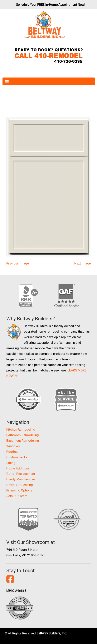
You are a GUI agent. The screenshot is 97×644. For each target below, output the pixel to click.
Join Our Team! (17, 496)
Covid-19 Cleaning (20, 485)
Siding (11, 463)
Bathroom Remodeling (23, 435)
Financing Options (19, 490)
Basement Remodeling (23, 441)
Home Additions (18, 468)
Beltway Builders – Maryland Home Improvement (45, 25)
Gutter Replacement (21, 474)
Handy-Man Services (21, 479)
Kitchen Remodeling (21, 429)
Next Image (83, 263)
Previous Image (18, 263)
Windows (13, 446)
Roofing (12, 452)
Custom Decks (17, 457)
